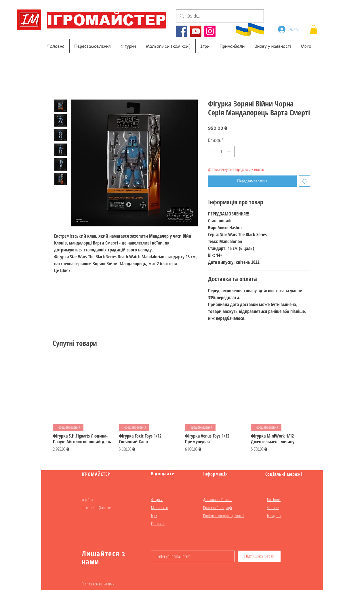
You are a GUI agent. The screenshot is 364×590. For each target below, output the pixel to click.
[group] (182, 408)
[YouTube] (196, 31)
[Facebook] (182, 31)
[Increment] (230, 152)
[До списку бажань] (305, 181)
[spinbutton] (221, 152)
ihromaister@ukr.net (97, 508)
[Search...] (219, 16)
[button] (314, 29)
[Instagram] (210, 31)
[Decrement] (213, 152)
